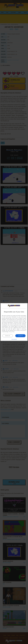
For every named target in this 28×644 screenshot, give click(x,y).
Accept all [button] (20, 336)
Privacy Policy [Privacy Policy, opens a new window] (12, 332)
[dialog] (14, 322)
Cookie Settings (5, 332)
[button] (14, 339)
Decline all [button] (8, 336)
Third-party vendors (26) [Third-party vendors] (19, 322)
